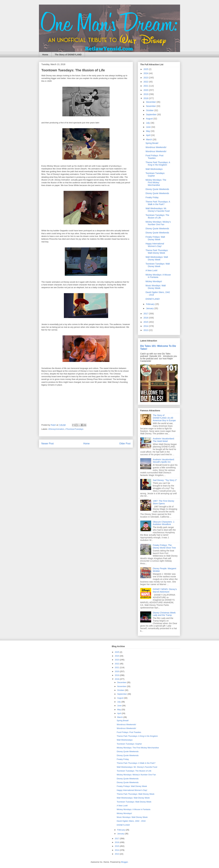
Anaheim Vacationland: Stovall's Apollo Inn (164, 461)
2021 (146, 86)
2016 (146, 318)
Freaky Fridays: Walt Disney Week (155, 238)
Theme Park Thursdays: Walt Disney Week (157, 252)
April (148, 135)
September (151, 114)
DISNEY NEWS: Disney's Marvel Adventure (165, 590)
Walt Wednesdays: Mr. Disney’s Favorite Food (158, 210)
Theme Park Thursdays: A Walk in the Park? (158, 203)
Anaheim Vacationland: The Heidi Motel (164, 440)
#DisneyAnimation (56, 429)
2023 (146, 78)
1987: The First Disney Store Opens (164, 502)
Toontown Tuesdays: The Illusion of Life (157, 216)
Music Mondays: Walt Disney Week (156, 287)
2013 (146, 330)
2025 (146, 69)
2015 (146, 322)
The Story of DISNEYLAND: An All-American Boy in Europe (164, 418)
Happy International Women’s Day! (155, 245)
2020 (146, 90)
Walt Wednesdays (154, 169)
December (151, 102)
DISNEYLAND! (153, 299)
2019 (146, 94)
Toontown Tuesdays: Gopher (129, 744)
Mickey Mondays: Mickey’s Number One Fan (158, 223)
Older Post (125, 444)
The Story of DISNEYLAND (68, 55)
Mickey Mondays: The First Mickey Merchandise (156, 182)
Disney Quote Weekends (157, 189)
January (150, 308)
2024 (146, 73)
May (148, 131)
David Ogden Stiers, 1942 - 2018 (131, 821)
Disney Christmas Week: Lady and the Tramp (164, 614)
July (148, 123)
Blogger (124, 862)
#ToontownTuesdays (74, 429)
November (151, 106)
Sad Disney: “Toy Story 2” (165, 480)
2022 (146, 82)
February (151, 304)
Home (45, 55)
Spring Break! (152, 143)
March (149, 139)
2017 (146, 314)
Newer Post (48, 444)
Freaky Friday (152, 197)
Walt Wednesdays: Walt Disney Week (157, 258)
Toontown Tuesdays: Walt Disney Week (158, 265)
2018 (146, 98)
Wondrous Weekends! (156, 147)
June (149, 127)
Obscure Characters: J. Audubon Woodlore (164, 523)
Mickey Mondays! (154, 281)
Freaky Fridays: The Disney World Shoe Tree (164, 546)
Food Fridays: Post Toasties (155, 157)
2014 (146, 326)
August (150, 119)
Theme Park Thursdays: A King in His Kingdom (158, 164)
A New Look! (152, 270)
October (150, 110)
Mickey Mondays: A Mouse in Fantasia (158, 276)
